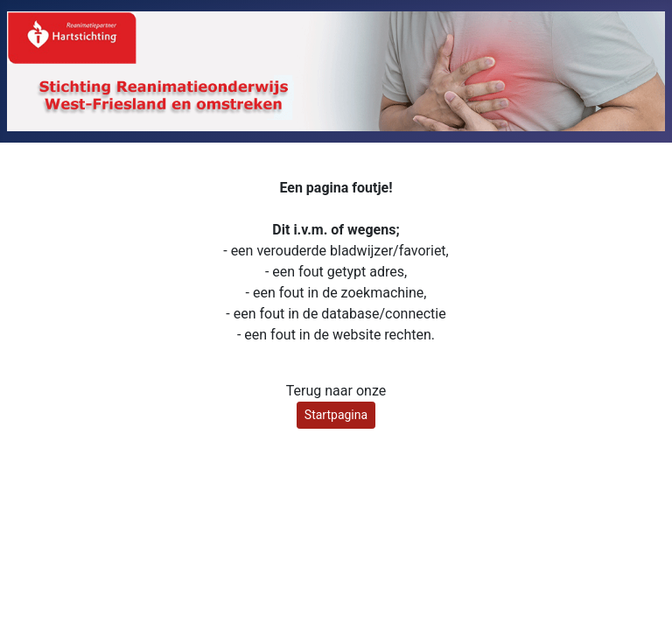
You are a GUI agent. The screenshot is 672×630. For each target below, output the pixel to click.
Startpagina (336, 415)
